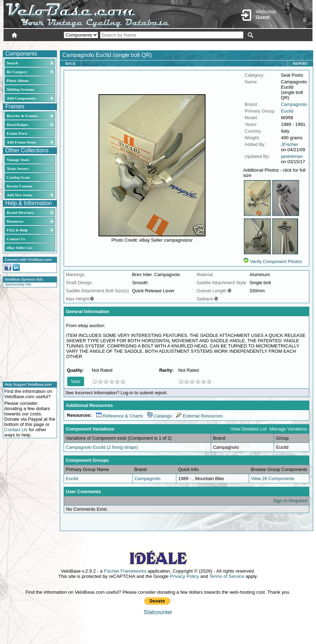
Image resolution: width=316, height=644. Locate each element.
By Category (17, 72)
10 (123, 381)
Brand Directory (20, 212)
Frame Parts (17, 133)
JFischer (289, 144)
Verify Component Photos (276, 262)
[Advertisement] (28, 333)
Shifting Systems (20, 89)
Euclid (287, 111)
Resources (15, 221)
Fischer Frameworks (125, 571)
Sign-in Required (290, 501)
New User (273, 45)
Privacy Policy (185, 576)
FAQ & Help (17, 230)
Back (71, 63)
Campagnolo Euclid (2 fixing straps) (102, 447)
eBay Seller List (20, 248)
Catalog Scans (18, 177)
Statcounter (158, 612)
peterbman (292, 156)
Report (300, 63)
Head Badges (17, 125)
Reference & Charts (119, 416)
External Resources (199, 416)
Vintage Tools (18, 160)
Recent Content (20, 186)
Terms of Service (227, 576)
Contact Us (16, 239)
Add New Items (20, 195)
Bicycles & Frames (23, 116)
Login (250, 45)
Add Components (21, 98)
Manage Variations (288, 429)
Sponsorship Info (18, 284)
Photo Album (18, 81)
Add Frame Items (21, 142)
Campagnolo (294, 104)
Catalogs (159, 416)
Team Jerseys (18, 168)
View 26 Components (273, 479)
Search (12, 63)
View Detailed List (249, 429)
